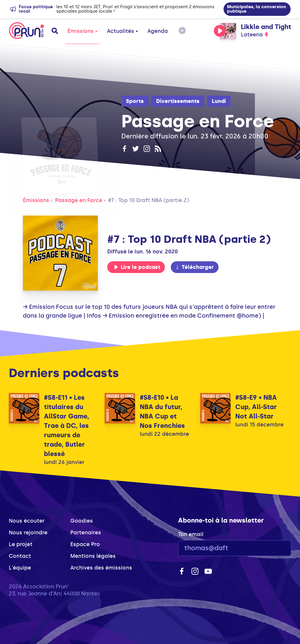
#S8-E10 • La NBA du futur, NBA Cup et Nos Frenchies (162, 412)
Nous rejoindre (28, 533)
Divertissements (178, 101)
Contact (20, 556)
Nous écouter (27, 521)
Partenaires (86, 533)
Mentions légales (93, 556)
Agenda (158, 31)
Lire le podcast (137, 267)
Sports (135, 101)
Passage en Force (79, 200)
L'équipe (20, 568)
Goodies (82, 521)
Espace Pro (85, 544)
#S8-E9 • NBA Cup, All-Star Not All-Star (256, 407)
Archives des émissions (101, 568)
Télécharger (195, 267)
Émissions (82, 31)
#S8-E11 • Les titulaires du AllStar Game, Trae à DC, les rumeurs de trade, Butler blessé (67, 426)
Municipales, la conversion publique (256, 9)
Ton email (191, 534)
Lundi (219, 101)
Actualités (122, 31)
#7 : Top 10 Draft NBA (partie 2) (149, 200)
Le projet (21, 544)
